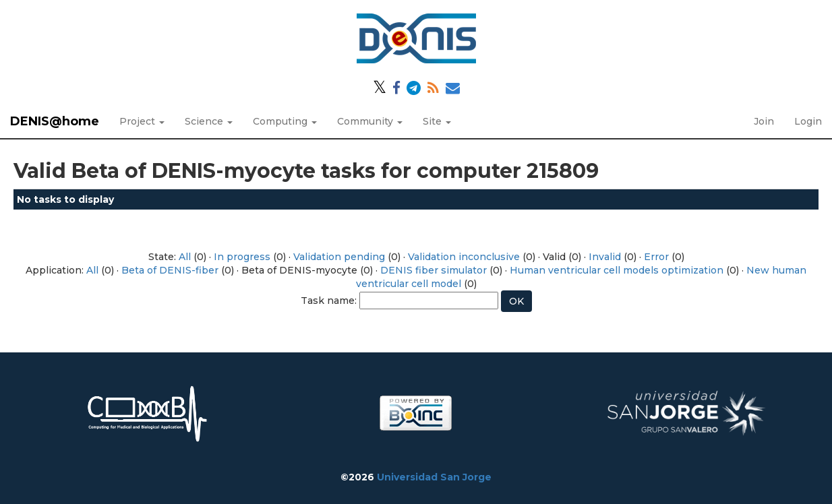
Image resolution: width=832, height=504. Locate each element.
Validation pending (339, 257)
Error (656, 257)
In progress (242, 257)
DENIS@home (55, 121)
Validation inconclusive (464, 257)
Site (437, 121)
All (185, 257)
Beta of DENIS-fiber (170, 270)
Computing (285, 121)
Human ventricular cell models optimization (617, 270)
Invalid (605, 257)
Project (142, 121)
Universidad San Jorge (434, 477)
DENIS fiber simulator (434, 270)
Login (808, 121)
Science (209, 121)
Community (370, 121)
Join (764, 121)
